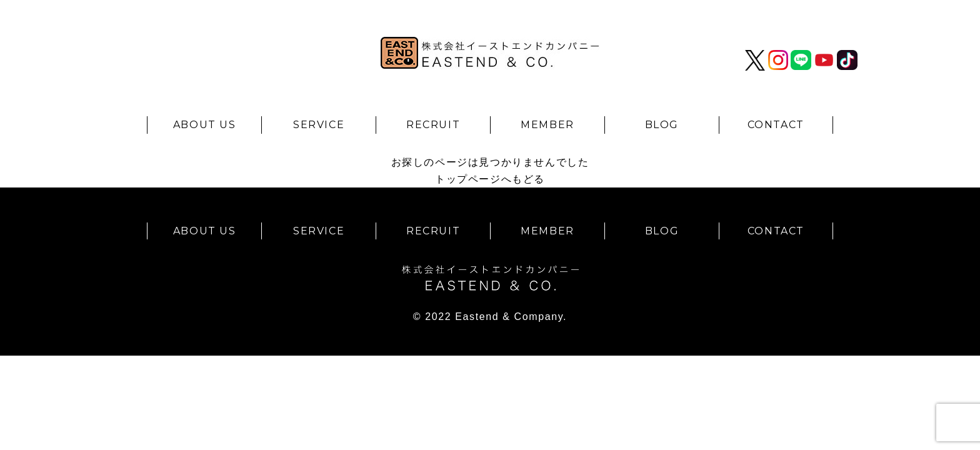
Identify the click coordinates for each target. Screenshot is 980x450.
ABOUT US (205, 125)
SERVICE (319, 125)
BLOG (662, 125)
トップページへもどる (490, 179)
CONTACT (776, 125)
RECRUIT (433, 125)
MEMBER (547, 125)
